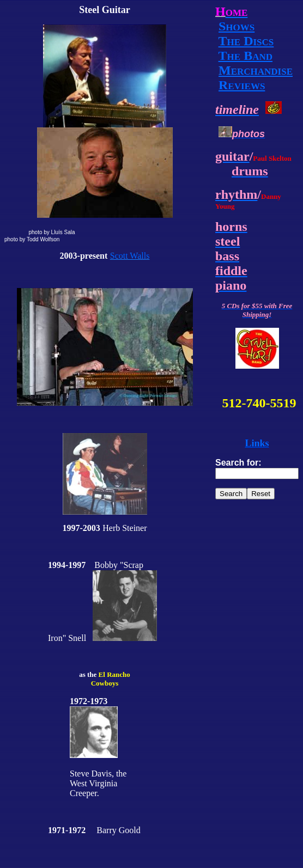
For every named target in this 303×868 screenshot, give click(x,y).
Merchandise (256, 70)
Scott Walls (130, 256)
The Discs (246, 41)
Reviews (242, 85)
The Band (246, 56)
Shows (237, 26)
